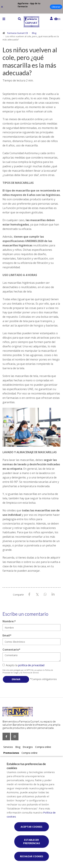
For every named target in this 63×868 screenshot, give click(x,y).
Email (7, 635)
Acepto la (23, 665)
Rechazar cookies (32, 856)
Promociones (11, 753)
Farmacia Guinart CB (18, 33)
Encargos (28, 747)
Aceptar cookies (32, 827)
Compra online (43, 747)
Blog (34, 33)
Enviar (16, 679)
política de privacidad (31, 665)
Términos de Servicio (31, 673)
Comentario (11, 650)
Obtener (56, 7)
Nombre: (9, 621)
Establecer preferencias (32, 841)
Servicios (8, 747)
